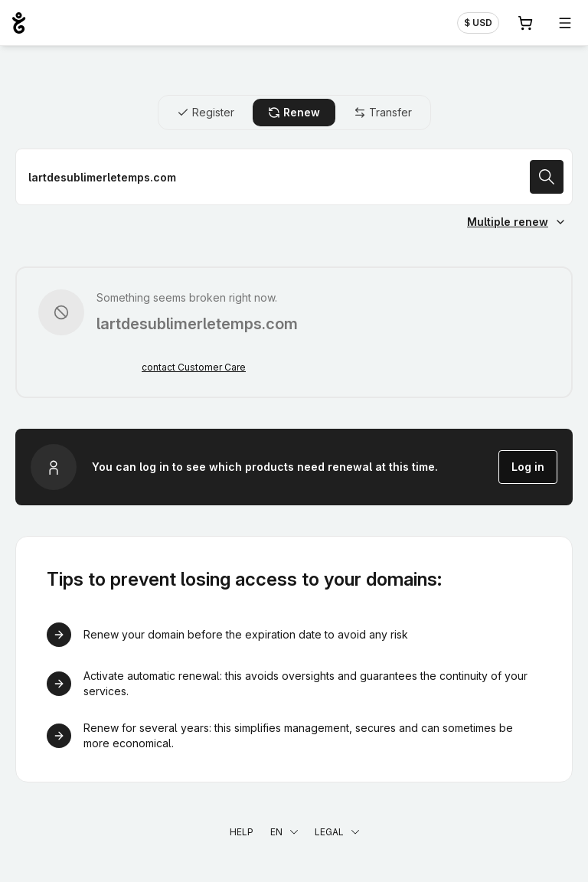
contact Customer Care (194, 367)
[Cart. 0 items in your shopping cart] (525, 23)
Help (242, 832)
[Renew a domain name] (294, 177)
